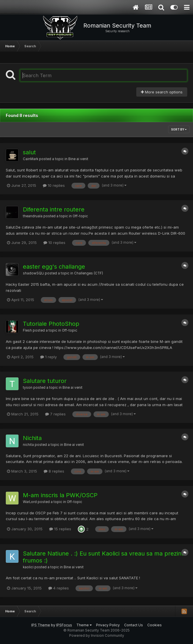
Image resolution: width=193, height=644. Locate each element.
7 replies (55, 414)
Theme (84, 625)
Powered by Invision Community (97, 635)
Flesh (27, 330)
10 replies (54, 185)
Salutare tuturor (45, 381)
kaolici (28, 567)
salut (29, 152)
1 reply (48, 357)
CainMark (31, 159)
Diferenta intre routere (54, 209)
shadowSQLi (33, 273)
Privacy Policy (108, 625)
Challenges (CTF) (89, 273)
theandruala (33, 216)
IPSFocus (64, 625)
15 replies (60, 529)
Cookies (155, 625)
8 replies (54, 471)
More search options (162, 92)
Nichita (32, 438)
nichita (28, 445)
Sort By (179, 129)
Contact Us (134, 625)
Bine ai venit (78, 159)
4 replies (59, 588)
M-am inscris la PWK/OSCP (60, 495)
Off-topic (80, 216)
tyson (28, 388)
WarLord (30, 502)
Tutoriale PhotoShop (51, 324)
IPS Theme (41, 625)
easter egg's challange (54, 267)
